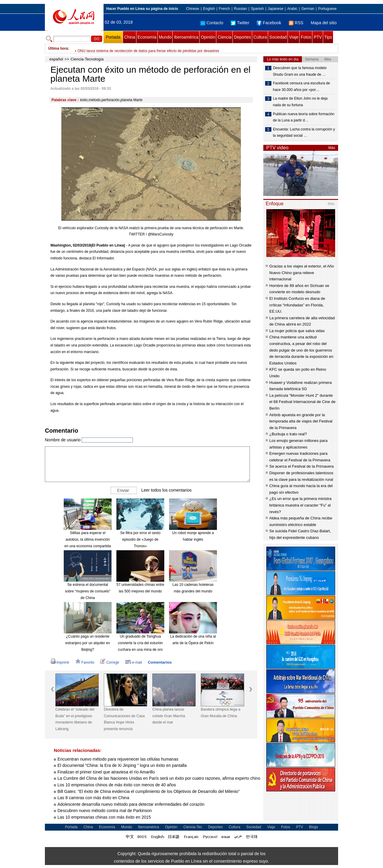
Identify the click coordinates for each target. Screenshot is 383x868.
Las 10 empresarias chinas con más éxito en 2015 (104, 817)
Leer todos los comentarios (166, 490)
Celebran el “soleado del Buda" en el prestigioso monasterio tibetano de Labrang (75, 719)
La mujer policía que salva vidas (297, 331)
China (130, 37)
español (56, 59)
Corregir (110, 662)
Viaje (294, 37)
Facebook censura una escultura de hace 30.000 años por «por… (301, 86)
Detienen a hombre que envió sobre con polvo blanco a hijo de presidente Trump (142, 48)
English (209, 9)
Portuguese (327, 9)
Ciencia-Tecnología (87, 59)
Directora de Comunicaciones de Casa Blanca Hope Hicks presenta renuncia (124, 719)
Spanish (257, 9)
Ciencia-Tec (193, 827)
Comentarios (160, 662)
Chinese (193, 9)
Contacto (212, 23)
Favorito (85, 662)
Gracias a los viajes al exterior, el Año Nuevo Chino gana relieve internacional (302, 273)
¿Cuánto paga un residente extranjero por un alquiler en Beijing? (88, 643)
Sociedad (278, 37)
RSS (296, 23)
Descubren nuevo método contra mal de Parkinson (105, 811)
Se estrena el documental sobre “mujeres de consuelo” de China (88, 591)
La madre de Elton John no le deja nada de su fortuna (300, 102)
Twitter (240, 23)
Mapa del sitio (324, 23)
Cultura (260, 37)
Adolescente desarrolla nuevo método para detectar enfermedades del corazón (131, 804)
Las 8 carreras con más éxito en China (93, 798)
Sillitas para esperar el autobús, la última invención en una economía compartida (88, 539)
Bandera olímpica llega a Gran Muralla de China (221, 713)
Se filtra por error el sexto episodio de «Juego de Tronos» (140, 539)
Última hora (58, 48)
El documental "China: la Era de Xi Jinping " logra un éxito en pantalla (122, 765)
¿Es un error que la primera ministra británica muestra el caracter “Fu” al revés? (300, 505)
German (308, 9)
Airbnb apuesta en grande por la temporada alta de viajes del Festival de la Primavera (301, 421)
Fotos (306, 37)
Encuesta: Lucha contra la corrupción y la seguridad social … (304, 133)
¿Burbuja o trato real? (288, 434)
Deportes (243, 37)
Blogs (314, 827)
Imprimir (60, 662)
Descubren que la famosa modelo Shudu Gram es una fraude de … (300, 71)
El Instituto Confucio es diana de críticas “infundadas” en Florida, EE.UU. (297, 305)
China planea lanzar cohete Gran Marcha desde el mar (169, 716)
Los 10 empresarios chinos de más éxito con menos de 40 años (117, 785)
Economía (147, 37)
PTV (318, 37)
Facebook (269, 23)
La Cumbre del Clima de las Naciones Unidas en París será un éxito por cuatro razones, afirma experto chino (159, 778)
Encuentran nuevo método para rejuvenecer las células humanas (118, 759)
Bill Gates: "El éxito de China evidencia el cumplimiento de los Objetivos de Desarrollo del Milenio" (149, 791)
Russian (240, 9)
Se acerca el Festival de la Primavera (301, 466)
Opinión (208, 37)
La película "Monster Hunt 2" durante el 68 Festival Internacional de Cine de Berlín (302, 402)
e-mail (134, 662)
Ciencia (225, 37)
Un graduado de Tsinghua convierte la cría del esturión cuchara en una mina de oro (140, 643)
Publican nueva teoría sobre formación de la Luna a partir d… (304, 117)
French (224, 9)
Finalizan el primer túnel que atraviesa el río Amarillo (106, 772)
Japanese (276, 9)
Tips (328, 37)
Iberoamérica (186, 37)
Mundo (165, 37)
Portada (113, 37)
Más (332, 148)
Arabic (292, 9)
